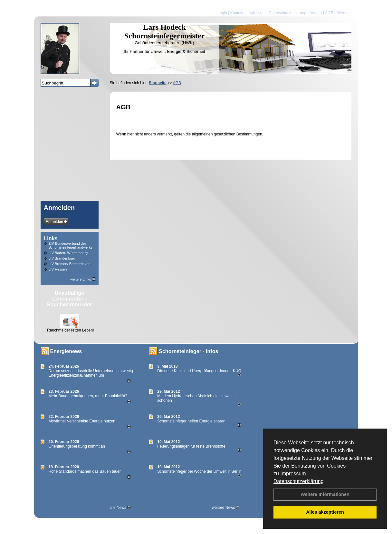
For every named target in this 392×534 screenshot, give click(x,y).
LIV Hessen (58, 269)
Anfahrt (316, 13)
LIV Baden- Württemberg (68, 253)
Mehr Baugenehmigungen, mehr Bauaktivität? (88, 396)
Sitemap (343, 13)
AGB (329, 13)
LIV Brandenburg (62, 258)
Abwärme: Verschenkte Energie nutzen (82, 421)
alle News (120, 508)
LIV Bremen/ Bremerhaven (70, 264)
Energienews (66, 351)
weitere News (226, 508)
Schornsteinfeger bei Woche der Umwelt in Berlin (199, 471)
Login (222, 13)
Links (51, 238)
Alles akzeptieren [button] (325, 512)
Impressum (293, 474)
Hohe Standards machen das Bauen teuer (85, 471)
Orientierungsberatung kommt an (77, 446)
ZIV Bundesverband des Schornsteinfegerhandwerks (71, 245)
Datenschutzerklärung (299, 481)
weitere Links (83, 279)
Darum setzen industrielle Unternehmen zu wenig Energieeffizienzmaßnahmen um (91, 373)
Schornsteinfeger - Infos (188, 351)
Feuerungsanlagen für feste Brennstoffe (191, 446)
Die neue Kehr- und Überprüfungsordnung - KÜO (199, 371)
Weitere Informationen (325, 494)
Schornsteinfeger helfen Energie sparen (191, 421)
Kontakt (237, 13)
